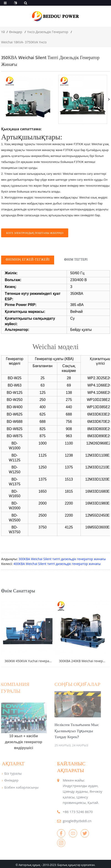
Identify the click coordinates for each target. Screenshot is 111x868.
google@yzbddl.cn (70, 818)
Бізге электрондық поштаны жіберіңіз (35, 233)
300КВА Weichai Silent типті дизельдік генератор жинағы (62, 559)
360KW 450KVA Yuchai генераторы (31, 659)
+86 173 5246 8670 (70, 809)
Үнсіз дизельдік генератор (48, 32)
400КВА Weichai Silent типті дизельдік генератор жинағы (57, 564)
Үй (3, 32)
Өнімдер (15, 32)
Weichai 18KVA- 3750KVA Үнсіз (24, 42)
